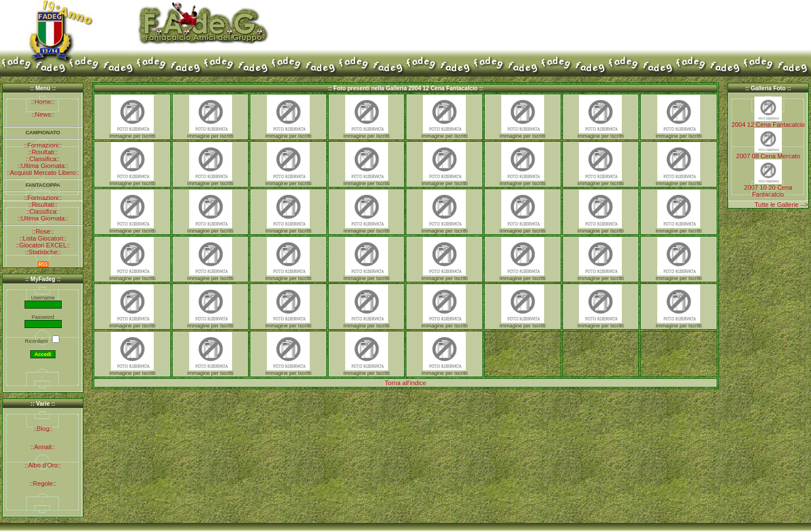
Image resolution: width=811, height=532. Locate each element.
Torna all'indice (405, 383)
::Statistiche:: (43, 252)
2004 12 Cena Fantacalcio (768, 125)
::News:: (43, 114)
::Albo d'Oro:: (43, 465)
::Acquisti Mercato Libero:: (43, 173)
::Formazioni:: (43, 145)
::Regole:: (43, 483)
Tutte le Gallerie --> (781, 205)
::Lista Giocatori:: (43, 238)
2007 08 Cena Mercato (768, 156)
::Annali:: (43, 447)
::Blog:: (43, 429)
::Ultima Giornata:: (43, 166)
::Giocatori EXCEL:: (43, 245)
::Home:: (43, 102)
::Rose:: (43, 231)
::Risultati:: (43, 152)
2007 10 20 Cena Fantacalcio (768, 191)
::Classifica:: (43, 159)
